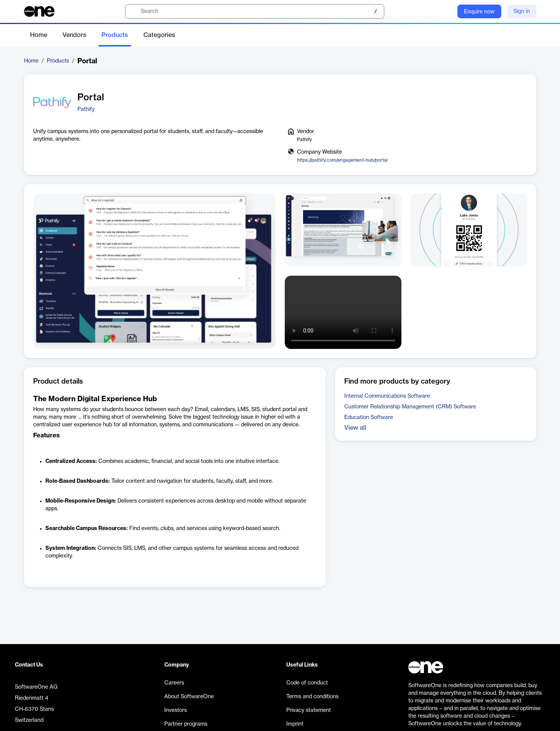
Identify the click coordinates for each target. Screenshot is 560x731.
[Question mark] (447, 11)
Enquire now (479, 12)
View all (355, 428)
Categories (159, 35)
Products (115, 35)
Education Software (369, 418)
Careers (174, 683)
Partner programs (186, 724)
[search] (255, 11)
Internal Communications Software (387, 396)
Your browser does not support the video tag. (343, 312)
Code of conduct (307, 683)
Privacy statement (309, 710)
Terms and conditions (312, 697)
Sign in (522, 11)
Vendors (74, 35)
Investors (176, 710)
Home (39, 35)
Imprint (295, 724)
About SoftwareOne (189, 697)
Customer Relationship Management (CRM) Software (410, 407)
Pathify (86, 109)
